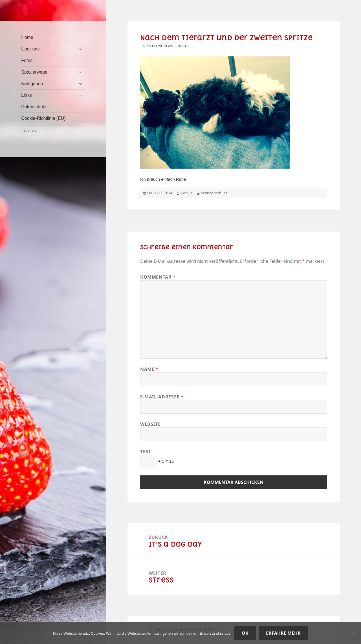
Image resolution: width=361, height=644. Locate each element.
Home (27, 37)
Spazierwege (34, 72)
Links (26, 95)
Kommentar (158, 277)
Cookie (187, 193)
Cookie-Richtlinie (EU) (43, 118)
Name (149, 369)
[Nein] (354, 633)
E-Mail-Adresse (162, 397)
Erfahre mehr (283, 633)
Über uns (30, 49)
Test (146, 451)
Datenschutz (34, 107)
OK (245, 633)
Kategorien (32, 84)
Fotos (27, 60)
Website (150, 424)
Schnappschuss (214, 193)
